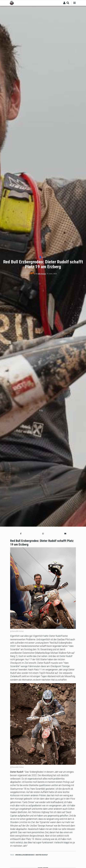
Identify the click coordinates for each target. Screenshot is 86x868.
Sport (44, 257)
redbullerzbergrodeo (25, 855)
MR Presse (42, 274)
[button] (21, 534)
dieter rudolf (42, 855)
